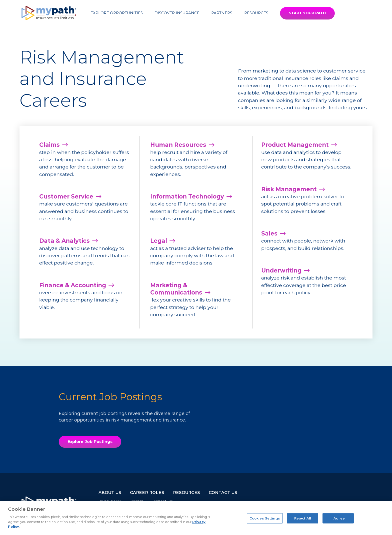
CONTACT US (223, 492)
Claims (49, 145)
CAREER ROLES (147, 492)
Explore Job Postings (90, 442)
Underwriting (281, 270)
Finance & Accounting (73, 285)
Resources (256, 13)
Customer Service (66, 196)
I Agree (338, 518)
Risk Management (289, 189)
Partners (222, 13)
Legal (159, 241)
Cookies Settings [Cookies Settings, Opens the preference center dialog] (265, 518)
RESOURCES (186, 492)
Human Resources (178, 145)
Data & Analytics (64, 241)
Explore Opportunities (117, 13)
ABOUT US (110, 492)
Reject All (303, 518)
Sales (269, 233)
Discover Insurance (177, 13)
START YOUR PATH (307, 13)
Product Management (295, 145)
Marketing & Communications (176, 289)
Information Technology (187, 196)
